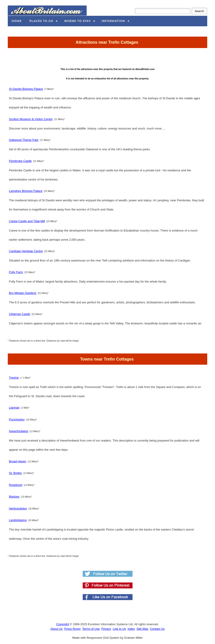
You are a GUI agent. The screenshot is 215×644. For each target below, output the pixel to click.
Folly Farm (16, 272)
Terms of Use (91, 629)
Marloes (14, 497)
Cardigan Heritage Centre (26, 251)
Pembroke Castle (20, 161)
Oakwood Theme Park (24, 140)
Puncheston (17, 419)
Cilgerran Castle (20, 314)
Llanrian (14, 408)
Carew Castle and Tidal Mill (27, 221)
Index (131, 629)
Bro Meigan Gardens (23, 293)
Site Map (142, 629)
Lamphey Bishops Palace (26, 191)
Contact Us (157, 629)
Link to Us (119, 629)
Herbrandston (18, 508)
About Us (57, 629)
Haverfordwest (19, 431)
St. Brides (15, 473)
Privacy (106, 629)
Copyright (63, 624)
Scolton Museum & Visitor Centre (31, 119)
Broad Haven (18, 461)
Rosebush (16, 485)
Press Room (72, 629)
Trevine (14, 378)
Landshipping (18, 520)
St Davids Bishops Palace (26, 89)
